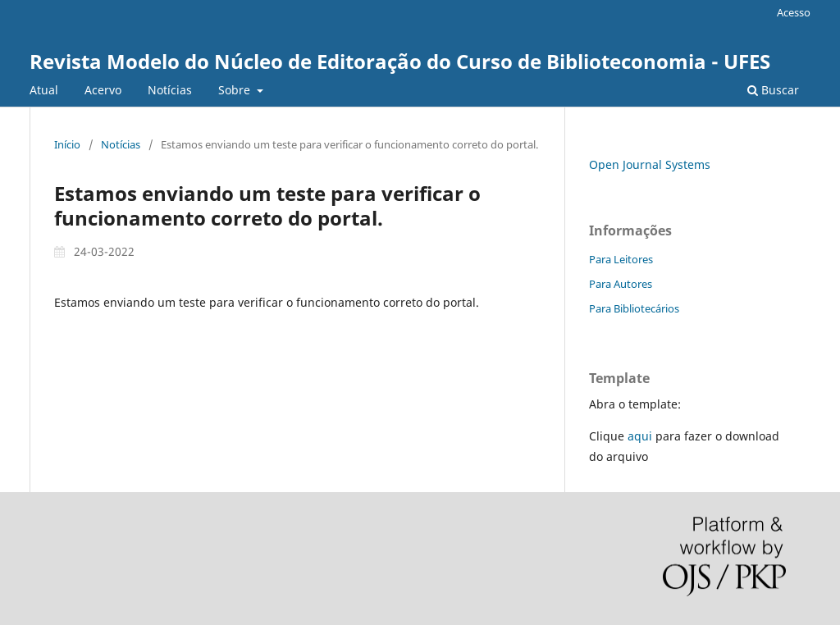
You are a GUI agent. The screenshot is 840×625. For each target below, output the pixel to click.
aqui (640, 436)
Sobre (236, 90)
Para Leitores (621, 259)
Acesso (794, 12)
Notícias (170, 90)
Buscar (773, 90)
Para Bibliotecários (634, 308)
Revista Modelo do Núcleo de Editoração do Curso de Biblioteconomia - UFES (400, 61)
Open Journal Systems (650, 164)
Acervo (103, 90)
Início (67, 144)
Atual (44, 90)
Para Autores (621, 284)
